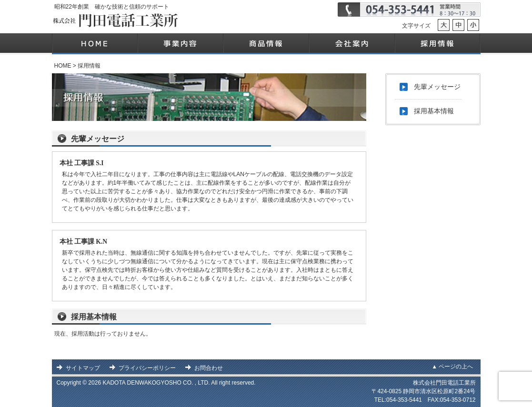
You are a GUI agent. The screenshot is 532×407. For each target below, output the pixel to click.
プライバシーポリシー (147, 368)
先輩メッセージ (98, 139)
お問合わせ (209, 368)
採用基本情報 (94, 317)
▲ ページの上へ (452, 367)
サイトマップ (83, 368)
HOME (63, 66)
